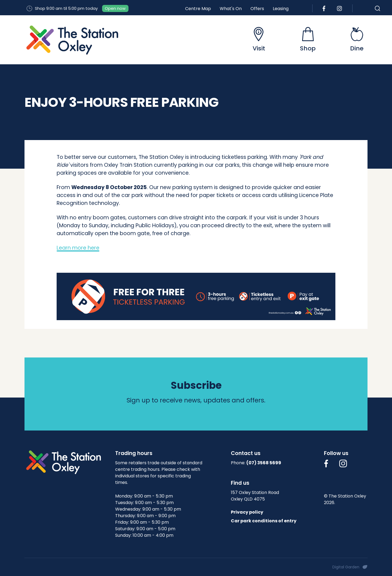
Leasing (281, 9)
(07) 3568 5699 (264, 463)
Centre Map (198, 9)
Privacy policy (247, 512)
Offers (257, 9)
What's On (231, 9)
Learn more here (78, 248)
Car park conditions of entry (264, 521)
